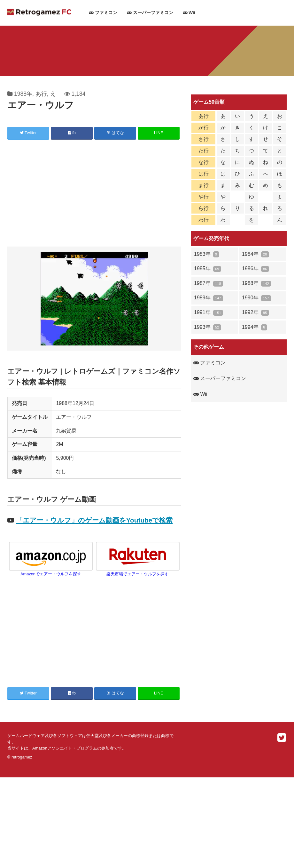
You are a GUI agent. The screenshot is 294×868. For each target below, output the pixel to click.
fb (72, 133)
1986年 (255, 269)
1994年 (255, 327)
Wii (189, 13)
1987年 (209, 284)
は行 (204, 174)
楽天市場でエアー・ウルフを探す (138, 572)
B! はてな (115, 133)
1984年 (255, 254)
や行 (204, 197)
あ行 (41, 94)
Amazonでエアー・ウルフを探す (51, 572)
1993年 (208, 327)
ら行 (204, 208)
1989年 (209, 298)
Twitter (28, 133)
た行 (204, 151)
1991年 (209, 313)
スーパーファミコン (150, 13)
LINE (159, 133)
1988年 (23, 94)
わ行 (204, 220)
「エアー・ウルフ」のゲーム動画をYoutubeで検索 (94, 520)
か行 (204, 128)
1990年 (256, 298)
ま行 (204, 185)
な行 (204, 162)
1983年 (207, 254)
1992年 (255, 313)
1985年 (208, 269)
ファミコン (103, 13)
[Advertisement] (94, 194)
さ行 (204, 139)
